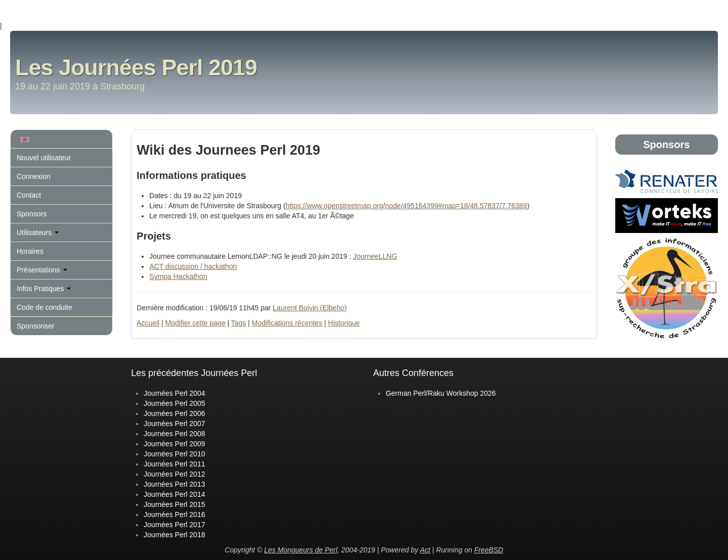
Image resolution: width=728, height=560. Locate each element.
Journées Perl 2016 (174, 515)
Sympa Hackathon (178, 276)
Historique (344, 323)
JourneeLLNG (375, 256)
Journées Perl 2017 (174, 525)
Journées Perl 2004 (174, 393)
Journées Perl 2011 (174, 464)
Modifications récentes (287, 323)
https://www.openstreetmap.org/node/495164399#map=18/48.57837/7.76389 (406, 206)
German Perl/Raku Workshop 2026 (441, 393)
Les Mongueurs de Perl (301, 550)
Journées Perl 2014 (174, 494)
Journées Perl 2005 (174, 403)
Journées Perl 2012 (174, 474)
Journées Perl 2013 (174, 484)
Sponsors (32, 214)
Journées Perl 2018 (174, 535)
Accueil (148, 323)
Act (425, 550)
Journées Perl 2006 (174, 413)
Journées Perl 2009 (174, 444)
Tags (239, 323)
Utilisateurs (38, 232)
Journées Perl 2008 (174, 434)
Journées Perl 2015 (174, 504)
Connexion (34, 176)
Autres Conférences (413, 373)
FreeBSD (489, 550)
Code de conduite (44, 307)
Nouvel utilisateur (44, 158)
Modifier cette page (195, 323)
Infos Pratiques (44, 289)
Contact (29, 195)
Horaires (30, 251)
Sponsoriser (36, 326)
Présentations (42, 270)
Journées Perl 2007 (174, 424)
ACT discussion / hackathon (193, 266)
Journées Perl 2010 (174, 454)
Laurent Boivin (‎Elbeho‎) (310, 308)
